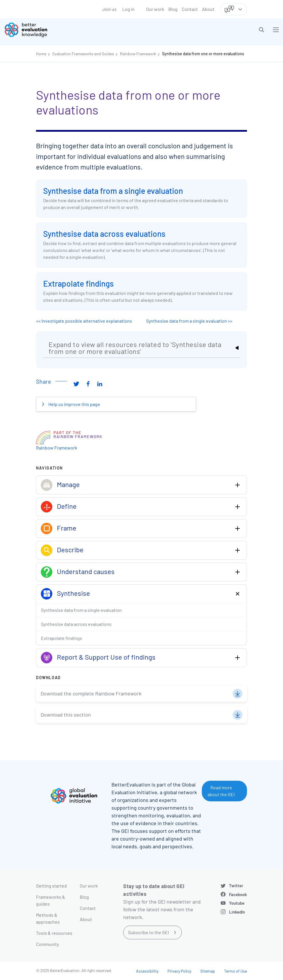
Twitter (236, 886)
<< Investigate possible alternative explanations (84, 321)
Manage (68, 484)
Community (47, 944)
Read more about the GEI (221, 791)
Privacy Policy (179, 971)
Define (67, 506)
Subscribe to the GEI (149, 932)
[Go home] (75, 30)
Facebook (238, 894)
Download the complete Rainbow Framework (91, 693)
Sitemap (208, 971)
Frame (67, 528)
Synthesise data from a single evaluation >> (189, 321)
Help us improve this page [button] (74, 404)
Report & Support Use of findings (106, 657)
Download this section (66, 715)
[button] (262, 30)
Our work (155, 9)
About (208, 9)
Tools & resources (54, 933)
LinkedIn (237, 912)
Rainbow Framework (138, 54)
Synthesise (73, 593)
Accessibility (147, 971)
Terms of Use (236, 971)
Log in (128, 9)
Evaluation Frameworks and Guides (83, 54)
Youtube (237, 903)
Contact (190, 9)
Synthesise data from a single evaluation (113, 191)
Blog (173, 9)
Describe (70, 550)
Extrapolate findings (78, 283)
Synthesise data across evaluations (104, 234)
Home (41, 54)
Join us (109, 9)
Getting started (51, 886)
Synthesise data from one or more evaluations (203, 54)
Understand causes (86, 571)
